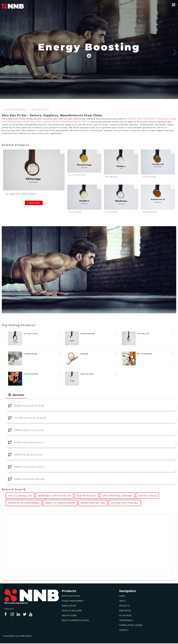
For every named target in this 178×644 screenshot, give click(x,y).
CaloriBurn (149, 177)
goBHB (84, 354)
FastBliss (143, 334)
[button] (174, 5)
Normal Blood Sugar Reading (24, 504)
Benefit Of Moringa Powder (60, 504)
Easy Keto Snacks (147, 496)
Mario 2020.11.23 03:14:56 (29, 431)
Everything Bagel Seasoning (117, 496)
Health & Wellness (72, 611)
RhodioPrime (150, 212)
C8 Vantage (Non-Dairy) (21, 194)
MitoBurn (111, 177)
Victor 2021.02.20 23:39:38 (30, 419)
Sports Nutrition (71, 597)
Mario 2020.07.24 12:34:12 (29, 468)
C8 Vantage (31, 334)
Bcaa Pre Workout (87, 496)
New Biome (87, 374)
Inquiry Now (34, 203)
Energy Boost (69, 606)
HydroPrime (88, 334)
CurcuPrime (31, 374)
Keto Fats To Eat (40, 110)
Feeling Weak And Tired (93, 504)
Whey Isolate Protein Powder (53, 122)
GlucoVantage (77, 175)
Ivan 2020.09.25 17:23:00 (29, 455)
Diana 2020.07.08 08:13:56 (30, 480)
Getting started (17, 110)
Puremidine (31, 354)
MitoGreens (145, 354)
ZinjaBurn (75, 212)
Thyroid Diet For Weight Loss (145, 119)
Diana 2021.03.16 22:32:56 (29, 407)
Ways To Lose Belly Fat (20, 496)
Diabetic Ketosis (81, 122)
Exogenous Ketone (23, 122)
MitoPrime (111, 212)
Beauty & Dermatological (76, 621)
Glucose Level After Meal (125, 504)
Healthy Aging (69, 616)
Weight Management (73, 602)
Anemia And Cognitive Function (54, 496)
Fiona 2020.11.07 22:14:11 (29, 443)
